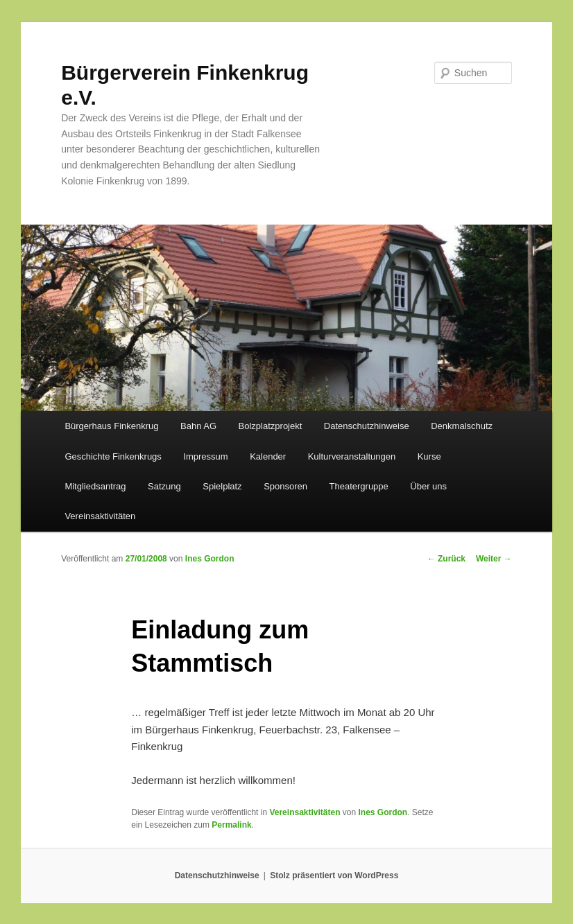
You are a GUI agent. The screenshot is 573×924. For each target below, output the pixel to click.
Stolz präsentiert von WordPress (334, 875)
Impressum (205, 456)
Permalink (231, 825)
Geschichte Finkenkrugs (113, 456)
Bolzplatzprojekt (271, 426)
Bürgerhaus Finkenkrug (111, 426)
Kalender (268, 456)
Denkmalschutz (462, 426)
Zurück (446, 559)
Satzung (164, 486)
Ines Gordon (210, 559)
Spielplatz (222, 486)
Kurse (429, 456)
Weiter (494, 559)
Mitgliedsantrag (95, 486)
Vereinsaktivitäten (100, 516)
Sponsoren (285, 486)
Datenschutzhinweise (367, 426)
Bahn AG (198, 426)
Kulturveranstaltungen (352, 456)
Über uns (428, 486)
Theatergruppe (359, 486)
